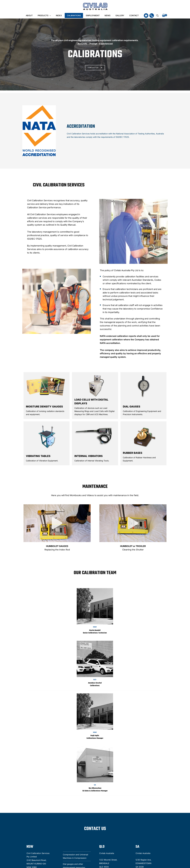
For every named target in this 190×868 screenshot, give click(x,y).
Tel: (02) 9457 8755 (12, 831)
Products (45, 15)
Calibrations (74, 15)
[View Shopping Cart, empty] (160, 16)
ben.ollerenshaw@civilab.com (100, 846)
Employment (92, 15)
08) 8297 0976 (92, 843)
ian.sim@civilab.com (57, 846)
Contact (131, 15)
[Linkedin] (184, 845)
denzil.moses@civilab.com (60, 831)
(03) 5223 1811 (91, 828)
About (32, 15)
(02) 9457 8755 (53, 843)
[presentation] (139, 836)
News (106, 15)
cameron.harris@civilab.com (99, 831)
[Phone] (148, 16)
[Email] (143, 16)
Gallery (118, 15)
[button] (154, 15)
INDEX (60, 15)
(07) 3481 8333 (53, 828)
